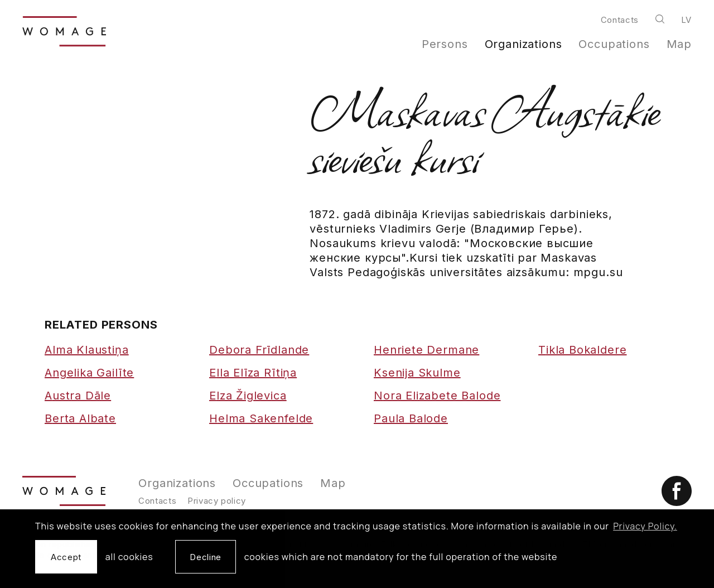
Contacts (620, 20)
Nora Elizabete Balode (437, 396)
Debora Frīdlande (259, 350)
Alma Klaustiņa (87, 350)
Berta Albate (80, 418)
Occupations (614, 44)
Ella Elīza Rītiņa (253, 373)
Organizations (524, 44)
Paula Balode (411, 418)
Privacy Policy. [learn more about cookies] (645, 526)
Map (679, 44)
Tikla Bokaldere (582, 350)
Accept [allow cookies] (66, 557)
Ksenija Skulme (417, 373)
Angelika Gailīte (89, 373)
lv (686, 20)
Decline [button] (205, 557)
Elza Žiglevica (248, 396)
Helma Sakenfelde (261, 418)
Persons (445, 44)
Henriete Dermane (426, 350)
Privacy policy (217, 501)
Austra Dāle (78, 396)
